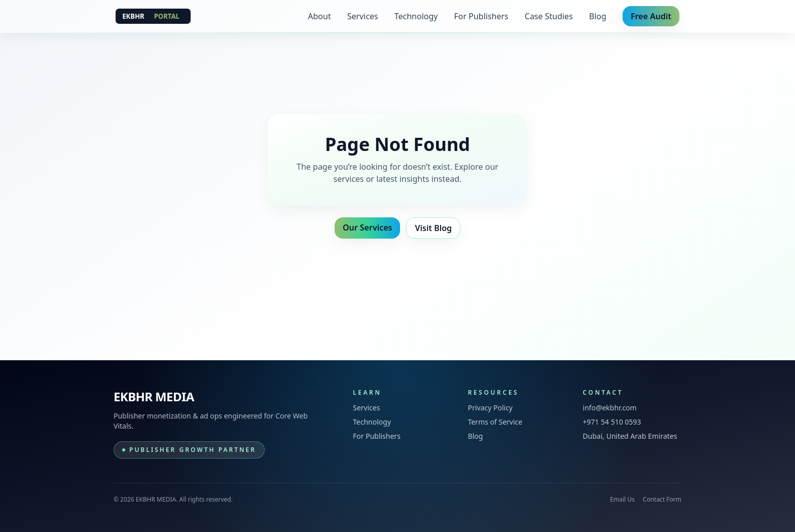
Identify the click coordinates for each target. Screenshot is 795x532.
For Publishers (481, 16)
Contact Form (662, 500)
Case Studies (549, 16)
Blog (598, 16)
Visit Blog (433, 228)
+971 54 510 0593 (612, 422)
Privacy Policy (490, 408)
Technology (416, 16)
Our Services (368, 227)
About (319, 16)
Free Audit (651, 16)
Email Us (622, 500)
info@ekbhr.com (609, 408)
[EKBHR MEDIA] (153, 16)
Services (363, 16)
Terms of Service (495, 422)
